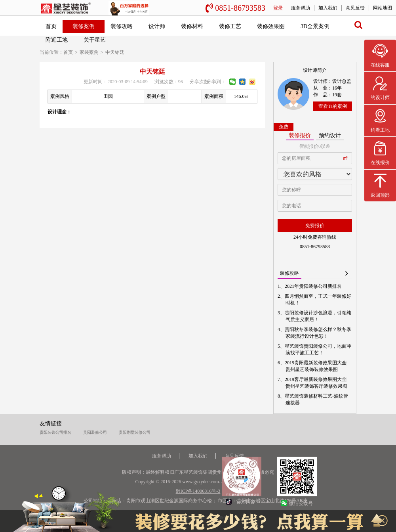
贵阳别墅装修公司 (135, 432)
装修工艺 (230, 26)
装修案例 (84, 26)
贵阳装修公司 (95, 432)
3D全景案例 (315, 26)
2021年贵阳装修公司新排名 (314, 286)
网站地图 (383, 8)
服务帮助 (301, 8)
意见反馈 (355, 8)
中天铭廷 (115, 52)
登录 (278, 8)
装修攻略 (122, 26)
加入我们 (328, 8)
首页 (51, 26)
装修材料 (192, 26)
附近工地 (57, 40)
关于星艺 (95, 40)
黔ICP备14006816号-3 (198, 491)
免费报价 (315, 226)
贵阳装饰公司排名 (55, 432)
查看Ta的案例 (333, 106)
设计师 (157, 26)
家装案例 (89, 52)
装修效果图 (271, 26)
